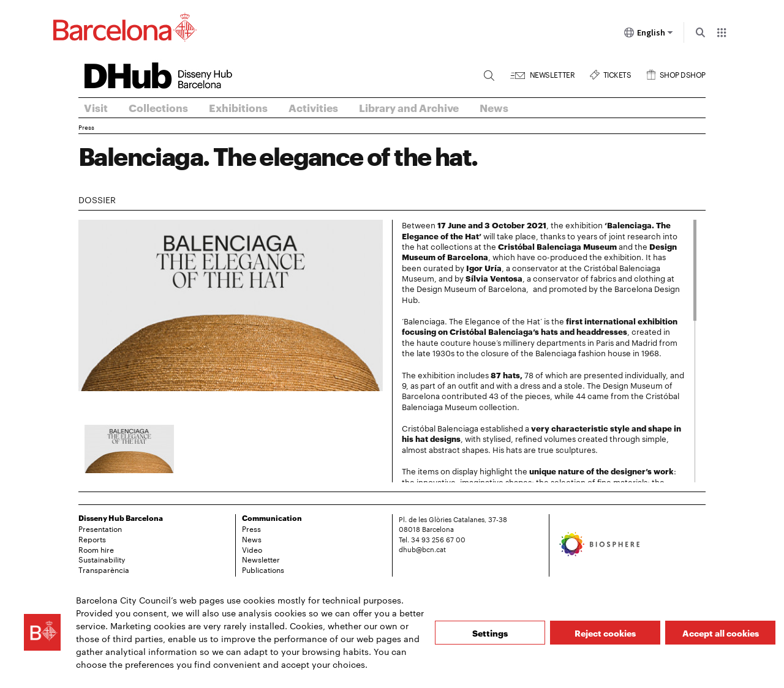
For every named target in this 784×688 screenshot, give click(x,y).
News (494, 107)
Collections (158, 107)
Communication (272, 518)
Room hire (96, 549)
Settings (490, 633)
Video (252, 549)
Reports (92, 539)
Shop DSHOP (683, 73)
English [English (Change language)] (649, 35)
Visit (96, 107)
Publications (263, 569)
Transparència (104, 569)
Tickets (617, 73)
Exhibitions (238, 107)
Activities (313, 107)
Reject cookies (605, 633)
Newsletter (552, 73)
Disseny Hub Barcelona (121, 518)
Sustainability (102, 559)
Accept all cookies (721, 633)
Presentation (100, 528)
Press (86, 127)
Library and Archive (409, 107)
